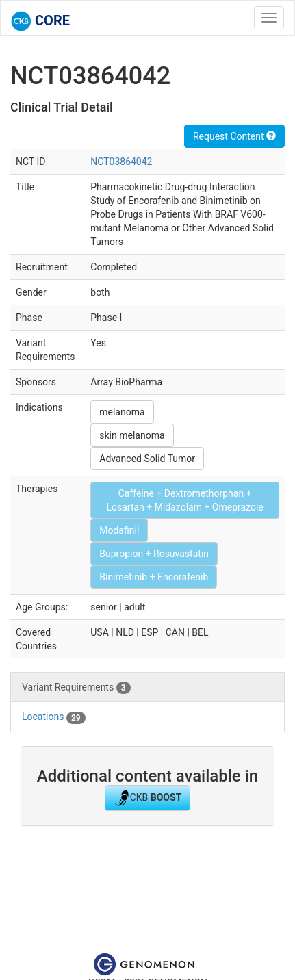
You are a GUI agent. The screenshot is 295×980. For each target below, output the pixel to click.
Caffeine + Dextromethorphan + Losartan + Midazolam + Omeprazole (184, 500)
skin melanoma (132, 435)
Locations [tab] (54, 717)
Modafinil (119, 530)
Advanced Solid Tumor (147, 459)
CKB (148, 798)
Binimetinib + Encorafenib (154, 577)
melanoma (122, 412)
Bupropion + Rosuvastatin (154, 554)
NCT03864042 (121, 162)
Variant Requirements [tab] (76, 688)
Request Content (234, 136)
